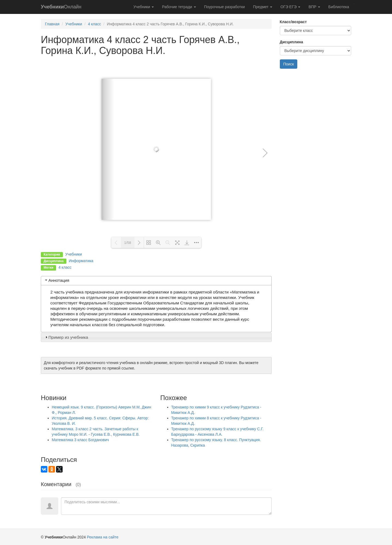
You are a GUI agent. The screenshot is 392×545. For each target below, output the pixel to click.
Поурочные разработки (225, 7)
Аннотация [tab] (57, 280)
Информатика (81, 261)
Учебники (144, 7)
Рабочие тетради (179, 7)
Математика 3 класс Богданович (80, 440)
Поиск (289, 64)
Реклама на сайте (103, 537)
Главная (52, 24)
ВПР (314, 7)
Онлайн (61, 7)
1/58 (128, 243)
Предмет (263, 7)
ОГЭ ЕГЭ (290, 7)
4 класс (94, 24)
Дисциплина (292, 42)
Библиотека (339, 7)
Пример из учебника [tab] (66, 337)
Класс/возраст (293, 22)
